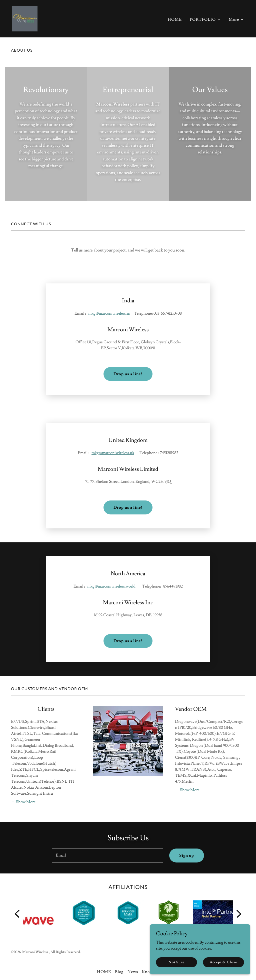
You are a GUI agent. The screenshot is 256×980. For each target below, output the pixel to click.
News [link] (133, 936)
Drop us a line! (128, 362)
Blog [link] (119, 936)
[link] (25, 18)
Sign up (187, 820)
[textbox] (108, 820)
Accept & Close (223, 962)
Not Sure (176, 962)
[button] (205, 19)
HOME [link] (175, 19)
